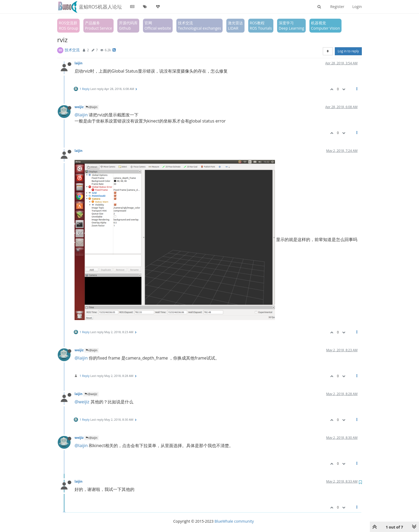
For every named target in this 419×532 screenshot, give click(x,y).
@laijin (92, 107)
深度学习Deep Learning (291, 25)
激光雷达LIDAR (235, 25)
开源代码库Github (128, 25)
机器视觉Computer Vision (326, 25)
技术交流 (72, 50)
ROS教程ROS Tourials (261, 25)
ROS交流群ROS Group (68, 25)
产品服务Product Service (98, 25)
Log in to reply (348, 51)
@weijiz (91, 394)
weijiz (79, 107)
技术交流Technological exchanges (200, 25)
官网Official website (158, 25)
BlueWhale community (234, 521)
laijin (79, 63)
